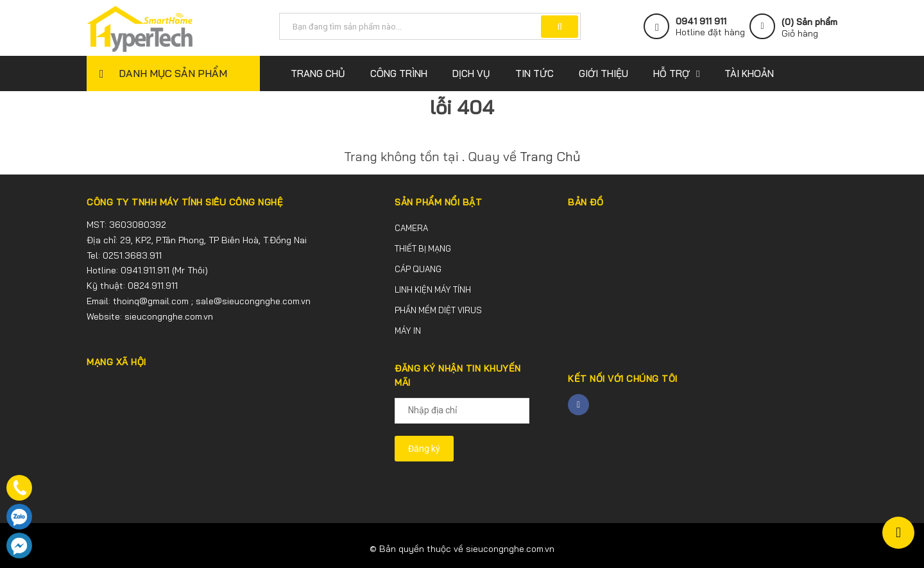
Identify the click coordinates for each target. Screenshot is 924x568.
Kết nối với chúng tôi (623, 379)
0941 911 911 (701, 22)
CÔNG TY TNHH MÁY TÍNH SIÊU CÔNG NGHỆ (185, 202)
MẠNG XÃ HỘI (116, 362)
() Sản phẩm (809, 28)
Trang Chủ (550, 156)
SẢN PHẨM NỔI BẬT (438, 202)
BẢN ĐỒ (586, 202)
